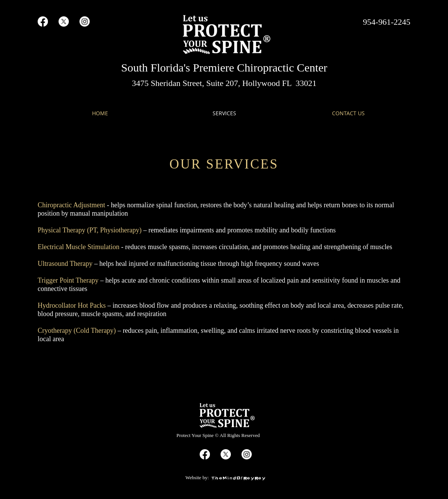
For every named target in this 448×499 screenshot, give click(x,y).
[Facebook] (43, 21)
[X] (64, 21)
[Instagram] (85, 21)
